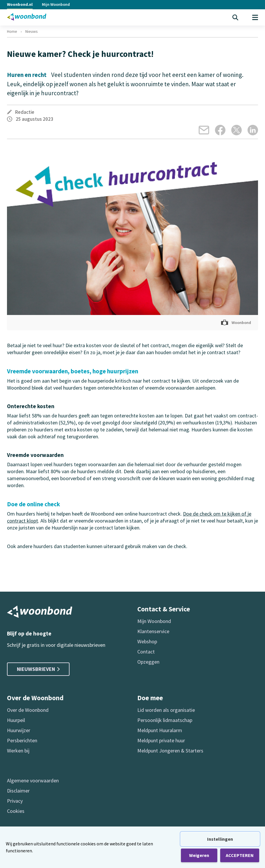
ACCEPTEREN (240, 855)
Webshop (147, 641)
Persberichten (22, 740)
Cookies (16, 811)
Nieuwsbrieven (38, 669)
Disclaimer (18, 791)
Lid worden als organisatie (166, 710)
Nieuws (32, 31)
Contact (146, 652)
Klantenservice (153, 631)
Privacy (15, 801)
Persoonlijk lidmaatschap (165, 720)
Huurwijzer (19, 730)
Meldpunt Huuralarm (160, 730)
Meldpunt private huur (161, 740)
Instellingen (220, 839)
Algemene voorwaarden (33, 780)
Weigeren (199, 855)
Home (12, 31)
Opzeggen (148, 662)
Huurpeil (16, 720)
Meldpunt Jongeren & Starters (170, 751)
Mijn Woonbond (56, 4)
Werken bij (18, 751)
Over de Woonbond (28, 710)
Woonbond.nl (20, 4)
